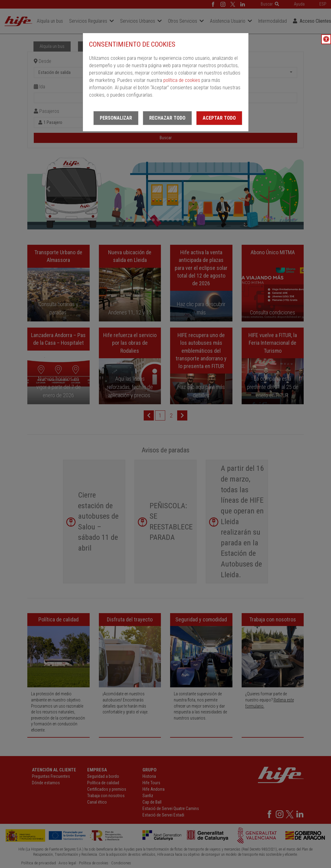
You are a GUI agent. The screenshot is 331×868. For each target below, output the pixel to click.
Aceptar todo (219, 118)
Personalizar (116, 118)
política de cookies (182, 80)
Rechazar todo (167, 118)
